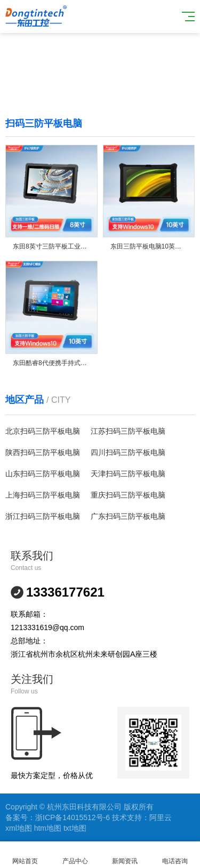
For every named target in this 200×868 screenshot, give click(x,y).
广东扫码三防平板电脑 (128, 516)
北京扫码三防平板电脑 (43, 431)
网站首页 (25, 855)
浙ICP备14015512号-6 (73, 817)
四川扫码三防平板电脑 (128, 452)
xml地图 (19, 828)
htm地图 (48, 828)
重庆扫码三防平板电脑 (128, 495)
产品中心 (75, 855)
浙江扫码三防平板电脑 (43, 516)
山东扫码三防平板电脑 (43, 474)
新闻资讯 (125, 855)
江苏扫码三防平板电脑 (128, 431)
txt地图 (75, 828)
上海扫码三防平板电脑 (43, 495)
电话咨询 (175, 855)
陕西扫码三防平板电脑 (43, 452)
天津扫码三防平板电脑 (128, 474)
